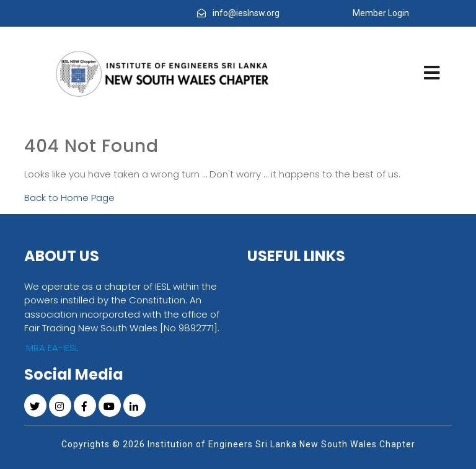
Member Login (381, 13)
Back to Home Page (69, 198)
